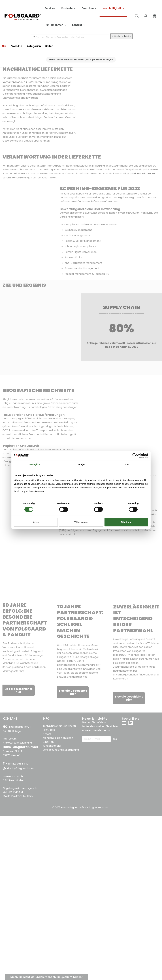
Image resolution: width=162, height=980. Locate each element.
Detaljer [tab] (81, 464)
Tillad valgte (81, 522)
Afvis (36, 522)
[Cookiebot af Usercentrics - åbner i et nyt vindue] (135, 456)
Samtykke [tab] (35, 464)
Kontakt (77, 25)
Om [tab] (127, 464)
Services (50, 8)
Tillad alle (126, 522)
